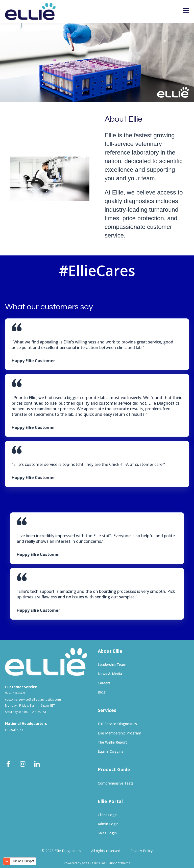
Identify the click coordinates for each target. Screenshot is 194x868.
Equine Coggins (111, 751)
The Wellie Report (112, 742)
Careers (104, 683)
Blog (102, 692)
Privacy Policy (141, 851)
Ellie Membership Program (119, 733)
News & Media (110, 674)
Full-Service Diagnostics (117, 724)
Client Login (108, 815)
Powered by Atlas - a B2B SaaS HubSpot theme (97, 863)
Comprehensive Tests (116, 783)
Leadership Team (112, 665)
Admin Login (108, 824)
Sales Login (107, 833)
